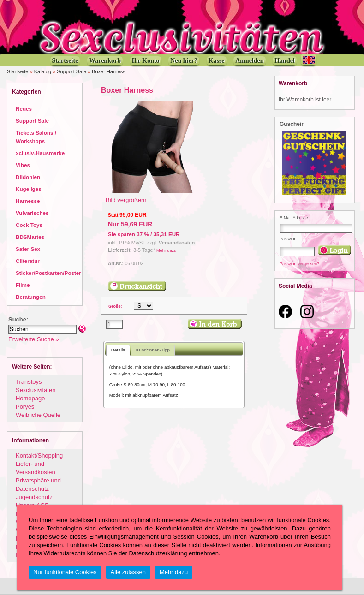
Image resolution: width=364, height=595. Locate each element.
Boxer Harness (109, 71)
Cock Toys (29, 225)
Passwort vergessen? (299, 264)
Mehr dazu (166, 250)
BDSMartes (30, 237)
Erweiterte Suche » (33, 339)
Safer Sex (28, 249)
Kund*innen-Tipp (153, 350)
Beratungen (31, 297)
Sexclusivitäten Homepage (36, 394)
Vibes (23, 165)
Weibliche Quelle (38, 415)
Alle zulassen (128, 572)
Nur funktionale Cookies (65, 572)
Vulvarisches (32, 213)
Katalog (43, 71)
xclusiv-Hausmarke (40, 153)
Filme (23, 285)
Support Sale (72, 71)
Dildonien (28, 177)
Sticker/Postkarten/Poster (48, 273)
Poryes (25, 407)
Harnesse (28, 201)
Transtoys (29, 382)
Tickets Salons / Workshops (36, 137)
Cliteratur (28, 261)
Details (118, 350)
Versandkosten (177, 243)
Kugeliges (29, 189)
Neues (24, 109)
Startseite (18, 71)
